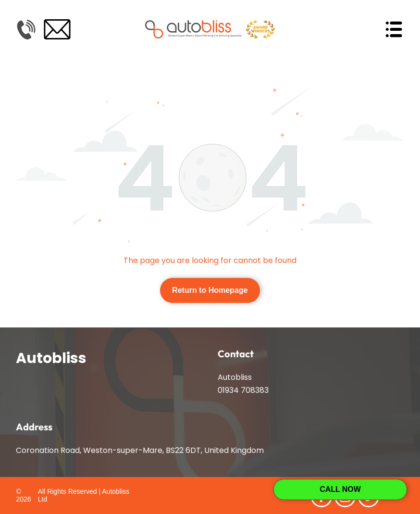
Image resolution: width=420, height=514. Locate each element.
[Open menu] (394, 29)
